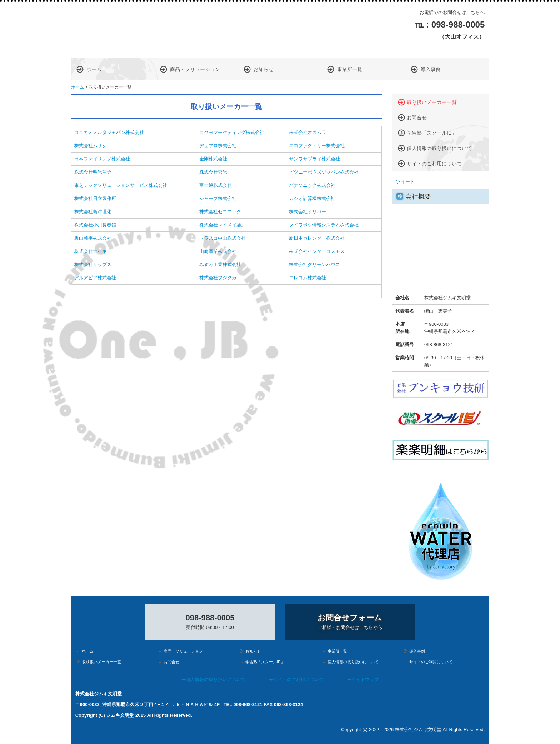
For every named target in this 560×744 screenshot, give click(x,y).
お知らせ (264, 69)
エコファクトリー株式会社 (317, 146)
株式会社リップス (93, 264)
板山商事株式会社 (93, 238)
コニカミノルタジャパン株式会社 (109, 132)
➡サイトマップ (363, 680)
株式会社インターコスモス (317, 251)
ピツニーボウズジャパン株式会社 (324, 172)
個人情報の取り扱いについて (439, 148)
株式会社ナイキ (91, 251)
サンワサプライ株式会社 (314, 159)
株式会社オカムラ (307, 132)
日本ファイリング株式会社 (102, 159)
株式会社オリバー (307, 212)
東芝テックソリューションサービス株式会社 (121, 185)
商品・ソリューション (195, 69)
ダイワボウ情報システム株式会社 (324, 225)
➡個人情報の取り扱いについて (214, 680)
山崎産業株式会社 (218, 251)
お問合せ (417, 118)
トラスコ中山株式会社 (222, 238)
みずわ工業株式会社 (220, 264)
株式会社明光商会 (93, 172)
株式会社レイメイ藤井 (222, 225)
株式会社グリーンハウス (314, 264)
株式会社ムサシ (91, 146)
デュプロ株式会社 (218, 146)
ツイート (405, 182)
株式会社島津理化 (93, 212)
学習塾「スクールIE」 (432, 133)
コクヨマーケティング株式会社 (232, 132)
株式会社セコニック (220, 212)
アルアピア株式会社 (95, 278)
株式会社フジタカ (218, 278)
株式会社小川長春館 (95, 225)
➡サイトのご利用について (296, 680)
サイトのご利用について (434, 164)
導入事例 (431, 69)
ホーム (94, 69)
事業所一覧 (350, 69)
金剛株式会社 (213, 159)
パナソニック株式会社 (312, 185)
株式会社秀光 (213, 172)
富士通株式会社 (216, 185)
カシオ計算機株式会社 (312, 198)
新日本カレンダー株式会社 (317, 238)
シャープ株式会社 (218, 198)
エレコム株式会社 (307, 278)
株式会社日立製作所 (95, 198)
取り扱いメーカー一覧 (432, 102)
